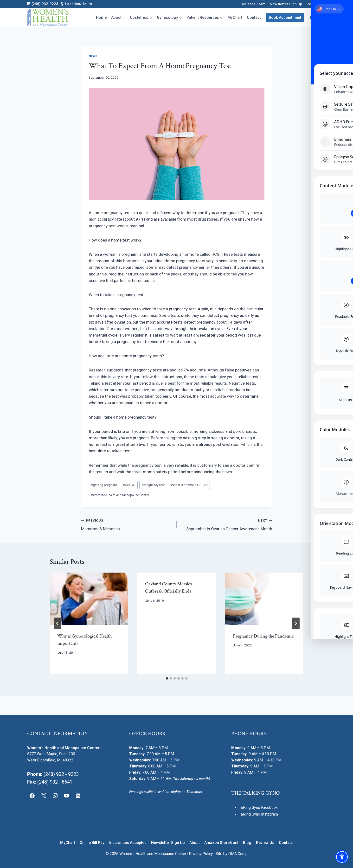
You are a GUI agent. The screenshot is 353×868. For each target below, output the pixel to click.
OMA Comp (238, 854)
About (195, 843)
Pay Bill (316, 17)
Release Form (254, 4)
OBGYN (129, 485)
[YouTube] (67, 796)
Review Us (315, 4)
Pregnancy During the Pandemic (263, 636)
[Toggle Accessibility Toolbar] (342, 857)
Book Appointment (285, 17)
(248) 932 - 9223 (61, 774)
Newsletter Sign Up (286, 4)
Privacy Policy (201, 854)
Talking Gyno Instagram (258, 814)
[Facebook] (32, 796)
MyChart (235, 17)
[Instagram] (55, 796)
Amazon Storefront (221, 843)
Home (101, 17)
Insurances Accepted (128, 843)
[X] (44, 796)
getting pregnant (104, 485)
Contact (254, 17)
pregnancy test (153, 485)
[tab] (167, 678)
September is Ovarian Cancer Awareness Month (226, 524)
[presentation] (89, 599)
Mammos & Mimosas (127, 524)
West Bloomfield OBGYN (189, 485)
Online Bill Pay (92, 843)
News (93, 56)
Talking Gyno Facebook (258, 807)
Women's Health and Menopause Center (120, 495)
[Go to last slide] (58, 623)
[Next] (296, 623)
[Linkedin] (78, 796)
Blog (247, 843)
